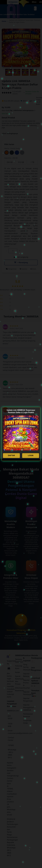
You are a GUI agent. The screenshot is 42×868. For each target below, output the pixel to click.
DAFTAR (11, 456)
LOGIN (31, 456)
